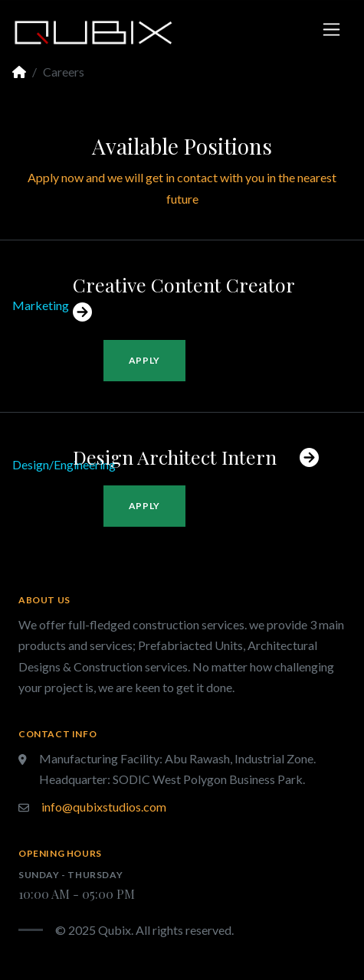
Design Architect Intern (196, 457)
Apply (144, 360)
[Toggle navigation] (331, 29)
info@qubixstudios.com (104, 807)
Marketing (41, 305)
